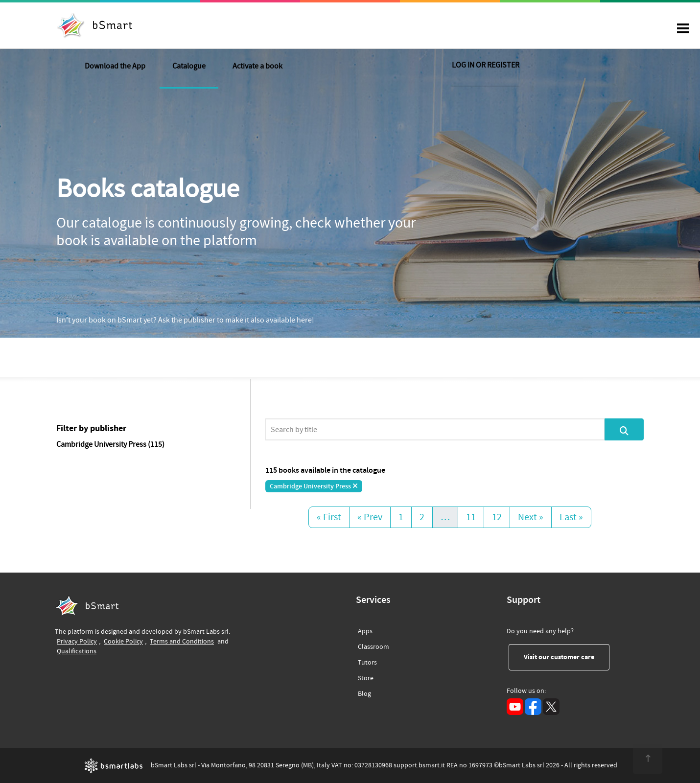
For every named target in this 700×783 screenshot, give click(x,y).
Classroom (373, 645)
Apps (365, 631)
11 (471, 517)
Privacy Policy (77, 641)
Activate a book (357, 26)
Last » (571, 517)
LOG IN (585, 26)
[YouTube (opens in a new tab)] (515, 707)
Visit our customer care (567, 657)
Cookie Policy (123, 641)
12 (497, 517)
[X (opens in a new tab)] (551, 707)
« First (329, 517)
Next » (531, 517)
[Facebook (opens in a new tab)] (533, 707)
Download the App (215, 26)
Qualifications (77, 651)
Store (366, 677)
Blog (364, 692)
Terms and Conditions (182, 641)
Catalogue (289, 26)
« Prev (370, 517)
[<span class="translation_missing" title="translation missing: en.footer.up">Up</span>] (644, 759)
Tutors (367, 661)
